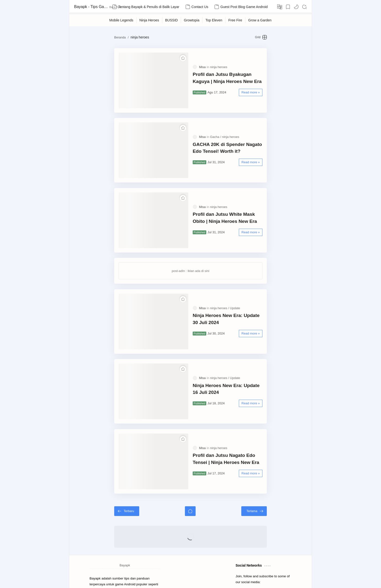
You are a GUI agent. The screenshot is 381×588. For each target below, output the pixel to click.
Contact (144, 568)
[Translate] (280, 7)
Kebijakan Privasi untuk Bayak (114, 568)
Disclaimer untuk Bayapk (122, 562)
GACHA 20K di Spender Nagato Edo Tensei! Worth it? (232, 134)
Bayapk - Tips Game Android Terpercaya (91, 7)
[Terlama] (273, 454)
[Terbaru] (108, 454)
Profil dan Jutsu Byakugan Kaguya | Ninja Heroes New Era (232, 73)
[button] (296, 7)
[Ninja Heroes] (149, 20)
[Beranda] (190, 454)
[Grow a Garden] (260, 20)
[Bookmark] (288, 7)
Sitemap (95, 562)
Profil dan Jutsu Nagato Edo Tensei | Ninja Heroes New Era (233, 407)
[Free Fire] (235, 20)
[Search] (304, 7)
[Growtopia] (192, 20)
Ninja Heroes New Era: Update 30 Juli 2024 (234, 286)
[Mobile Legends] (121, 20)
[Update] (235, 275)
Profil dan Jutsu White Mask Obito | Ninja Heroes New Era (232, 194)
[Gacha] (216, 123)
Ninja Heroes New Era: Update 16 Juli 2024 (234, 346)
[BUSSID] (172, 20)
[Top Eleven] (214, 20)
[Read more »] (269, 88)
